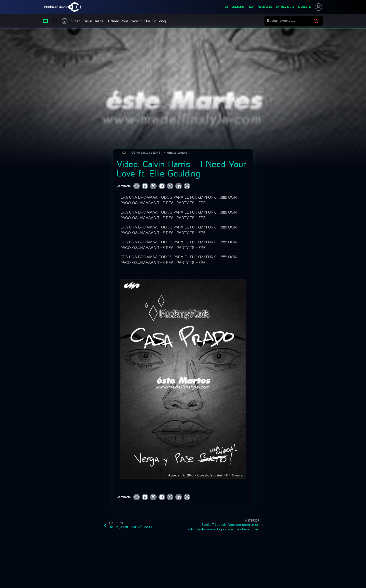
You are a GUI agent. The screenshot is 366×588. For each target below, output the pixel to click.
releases (265, 7)
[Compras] (55, 21)
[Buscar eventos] (290, 21)
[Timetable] (65, 21)
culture (238, 7)
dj (226, 7)
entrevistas (285, 7)
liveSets (304, 7)
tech (251, 7)
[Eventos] (46, 21)
